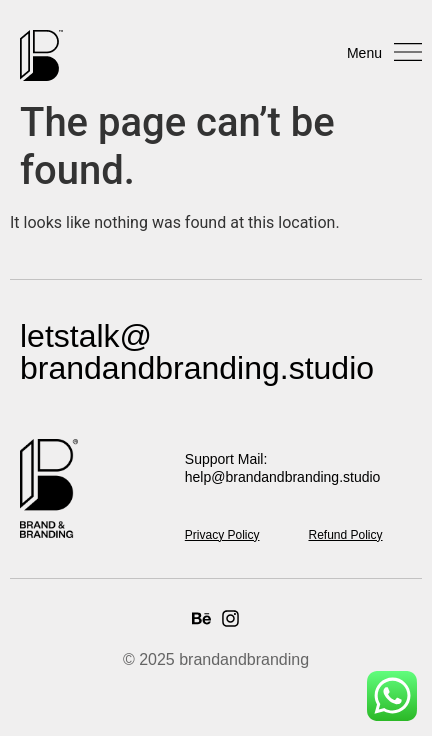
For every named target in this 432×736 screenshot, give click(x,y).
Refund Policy (345, 535)
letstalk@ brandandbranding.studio (197, 352)
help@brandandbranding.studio (283, 477)
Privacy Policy (222, 535)
